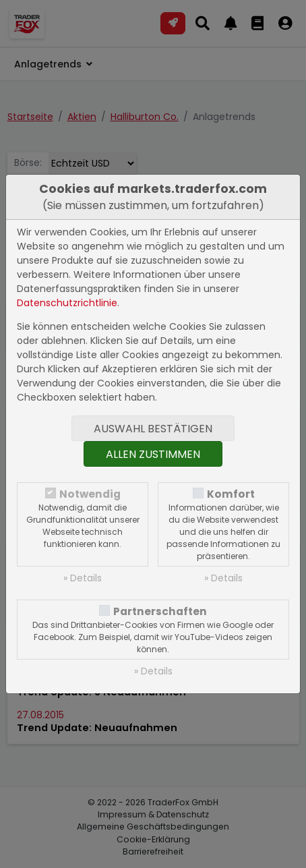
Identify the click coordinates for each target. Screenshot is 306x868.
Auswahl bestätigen (153, 429)
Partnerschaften (160, 611)
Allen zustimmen (153, 454)
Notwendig (90, 494)
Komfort (231, 494)
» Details (83, 578)
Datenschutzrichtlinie (67, 303)
